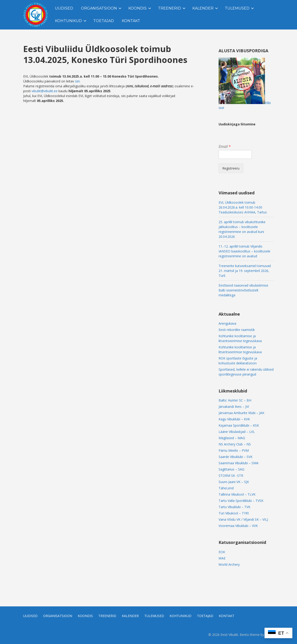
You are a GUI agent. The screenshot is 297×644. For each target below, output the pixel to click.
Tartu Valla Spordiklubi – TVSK (241, 501)
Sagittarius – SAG (231, 469)
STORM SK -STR (231, 476)
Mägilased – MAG (232, 438)
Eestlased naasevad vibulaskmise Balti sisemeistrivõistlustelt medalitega (243, 290)
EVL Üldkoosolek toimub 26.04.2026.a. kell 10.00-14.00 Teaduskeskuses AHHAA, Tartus (243, 207)
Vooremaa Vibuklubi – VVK (238, 526)
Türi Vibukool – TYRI (234, 513)
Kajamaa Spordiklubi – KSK (239, 425)
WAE (222, 558)
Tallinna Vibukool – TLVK (237, 494)
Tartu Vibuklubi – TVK (234, 507)
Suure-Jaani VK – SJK (234, 482)
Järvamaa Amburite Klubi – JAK (241, 413)
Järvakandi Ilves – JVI (234, 407)
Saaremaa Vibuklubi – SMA (239, 463)
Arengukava (227, 323)
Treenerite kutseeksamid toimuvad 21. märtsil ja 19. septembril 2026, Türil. (245, 271)
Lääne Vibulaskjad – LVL (237, 432)
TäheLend (226, 488)
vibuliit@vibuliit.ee (45, 91)
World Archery (229, 564)
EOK (222, 552)
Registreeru (231, 168)
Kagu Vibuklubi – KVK (234, 419)
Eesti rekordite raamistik (237, 330)
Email (225, 147)
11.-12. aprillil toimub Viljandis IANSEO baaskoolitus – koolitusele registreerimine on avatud (244, 251)
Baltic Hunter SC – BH (235, 400)
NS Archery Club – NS (235, 444)
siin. (78, 81)
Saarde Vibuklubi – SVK (236, 457)
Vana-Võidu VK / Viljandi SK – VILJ (243, 519)
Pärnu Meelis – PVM (234, 450)
